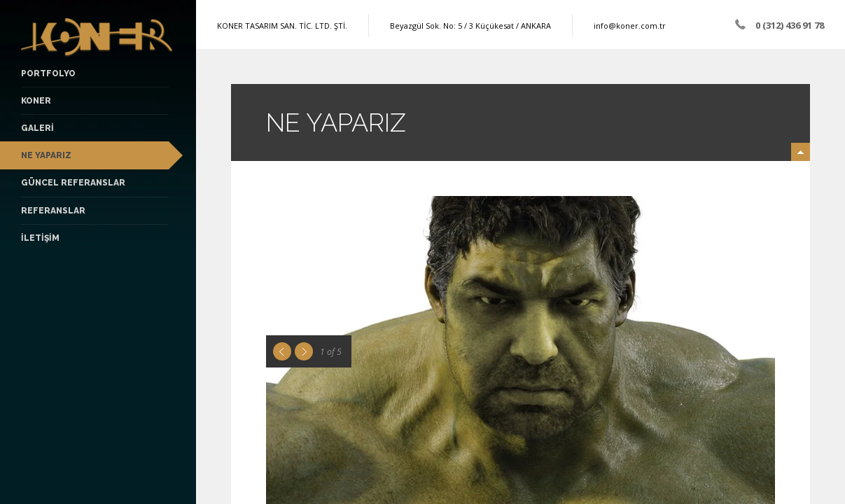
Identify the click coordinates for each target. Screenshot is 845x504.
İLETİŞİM (40, 238)
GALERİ (37, 128)
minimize (801, 152)
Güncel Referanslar (73, 183)
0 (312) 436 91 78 (790, 25)
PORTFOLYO (48, 73)
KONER (36, 101)
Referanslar (53, 211)
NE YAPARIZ (46, 155)
